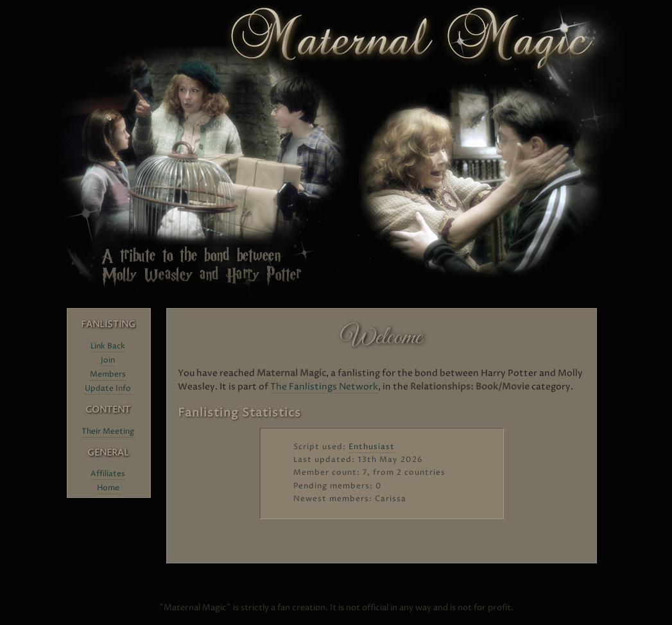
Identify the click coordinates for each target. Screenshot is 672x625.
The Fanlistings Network (324, 387)
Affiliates (108, 474)
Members (108, 374)
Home (108, 488)
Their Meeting (108, 432)
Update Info (108, 389)
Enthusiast (372, 447)
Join (108, 360)
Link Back (108, 346)
